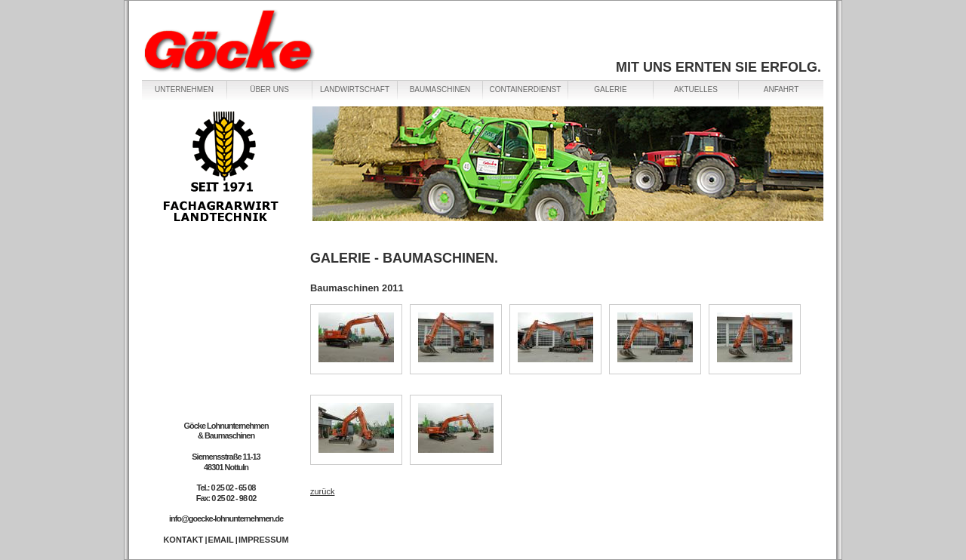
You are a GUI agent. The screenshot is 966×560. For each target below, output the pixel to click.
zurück (322, 491)
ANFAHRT (781, 89)
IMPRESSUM (264, 540)
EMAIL (221, 540)
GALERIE (610, 89)
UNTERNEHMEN (184, 89)
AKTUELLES (696, 89)
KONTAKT (183, 540)
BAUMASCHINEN (440, 89)
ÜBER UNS (269, 89)
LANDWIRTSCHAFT (355, 89)
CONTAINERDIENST (526, 89)
